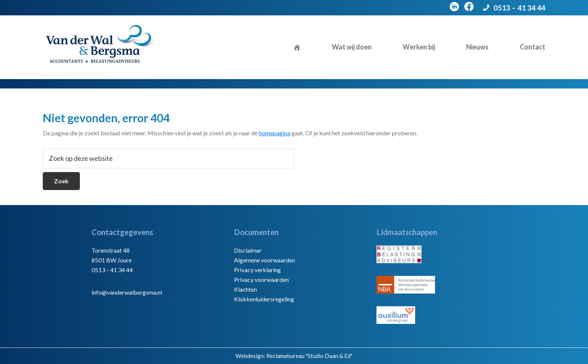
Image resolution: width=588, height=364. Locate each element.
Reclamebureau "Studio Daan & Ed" (309, 356)
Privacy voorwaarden (261, 279)
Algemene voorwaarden (265, 260)
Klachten (245, 289)
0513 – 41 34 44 (519, 8)
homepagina (274, 133)
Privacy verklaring (257, 270)
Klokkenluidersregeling (264, 299)
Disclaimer (248, 250)
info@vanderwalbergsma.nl (127, 292)
